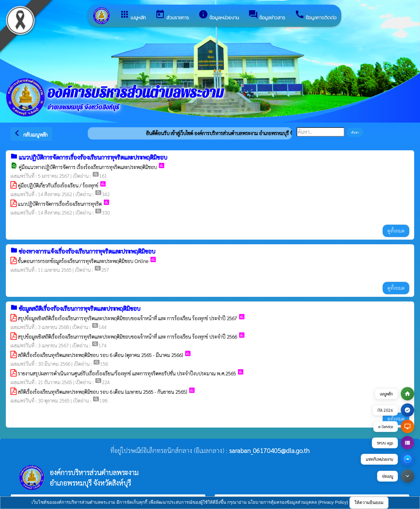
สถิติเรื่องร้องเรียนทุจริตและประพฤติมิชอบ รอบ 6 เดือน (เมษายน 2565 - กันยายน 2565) (103, 392)
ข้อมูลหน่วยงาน (219, 15)
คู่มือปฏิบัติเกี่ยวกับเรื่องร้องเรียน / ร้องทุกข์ (58, 185)
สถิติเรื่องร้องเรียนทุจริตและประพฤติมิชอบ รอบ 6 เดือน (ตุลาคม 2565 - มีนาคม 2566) (100, 355)
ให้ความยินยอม (369, 502)
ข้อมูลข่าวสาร (267, 15)
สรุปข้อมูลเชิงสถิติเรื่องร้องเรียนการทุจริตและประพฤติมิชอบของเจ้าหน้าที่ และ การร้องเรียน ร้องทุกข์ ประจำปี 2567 (127, 318)
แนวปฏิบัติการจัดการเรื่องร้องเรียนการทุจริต (60, 204)
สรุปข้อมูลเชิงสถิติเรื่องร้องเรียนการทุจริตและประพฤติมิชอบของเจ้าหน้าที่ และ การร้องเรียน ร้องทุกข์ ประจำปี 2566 (127, 337)
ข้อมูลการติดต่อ (316, 15)
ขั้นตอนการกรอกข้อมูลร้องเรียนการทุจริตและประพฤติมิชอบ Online (83, 261)
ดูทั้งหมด (396, 231)
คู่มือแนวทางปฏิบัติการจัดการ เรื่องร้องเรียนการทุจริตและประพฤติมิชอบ (88, 167)
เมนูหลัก (133, 15)
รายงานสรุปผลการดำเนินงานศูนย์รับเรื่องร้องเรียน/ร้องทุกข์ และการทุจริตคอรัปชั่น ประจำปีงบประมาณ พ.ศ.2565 (127, 373)
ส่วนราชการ (172, 15)
